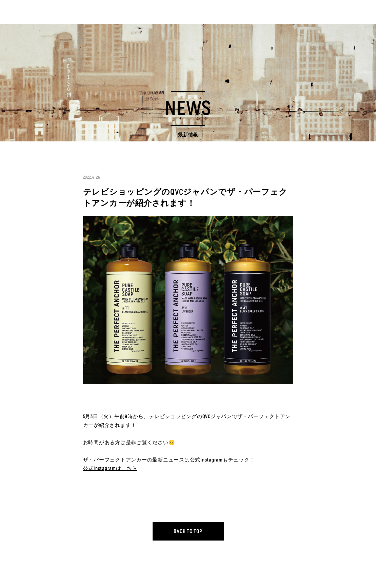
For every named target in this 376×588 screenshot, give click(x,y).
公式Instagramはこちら (110, 468)
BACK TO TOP (188, 531)
